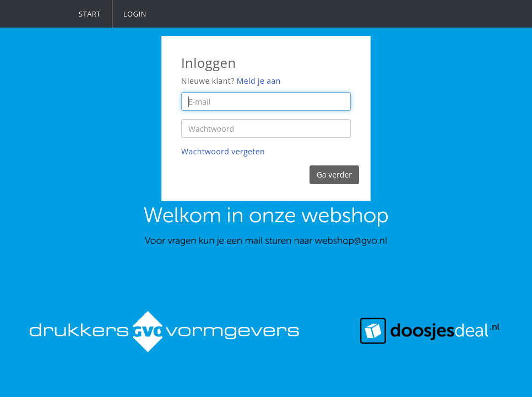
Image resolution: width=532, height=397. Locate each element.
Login (135, 14)
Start (90, 14)
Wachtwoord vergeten (223, 151)
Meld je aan (259, 81)
